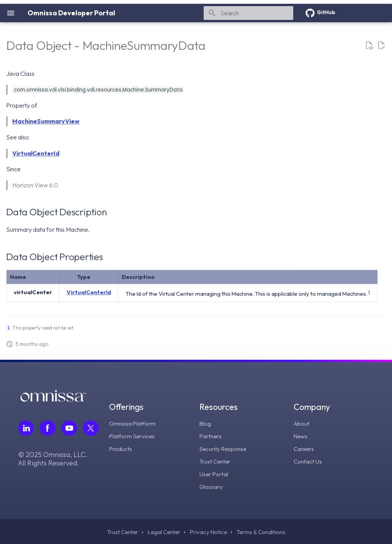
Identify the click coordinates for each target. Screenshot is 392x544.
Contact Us (308, 460)
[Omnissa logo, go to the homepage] (53, 400)
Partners (211, 436)
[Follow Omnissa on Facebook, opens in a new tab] (48, 428)
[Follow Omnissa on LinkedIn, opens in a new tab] (26, 428)
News (301, 436)
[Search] (248, 13)
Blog (206, 423)
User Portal (215, 472)
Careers (304, 448)
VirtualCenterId (36, 153)
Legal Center (163, 531)
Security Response (225, 448)
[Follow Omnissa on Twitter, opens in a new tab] (91, 428)
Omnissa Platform (134, 423)
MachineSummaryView (46, 121)
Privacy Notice (209, 531)
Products (122, 448)
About (302, 423)
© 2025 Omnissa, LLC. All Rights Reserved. (53, 459)
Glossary (212, 485)
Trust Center (216, 460)
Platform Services (134, 436)
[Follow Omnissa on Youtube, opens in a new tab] (70, 428)
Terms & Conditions (263, 531)
